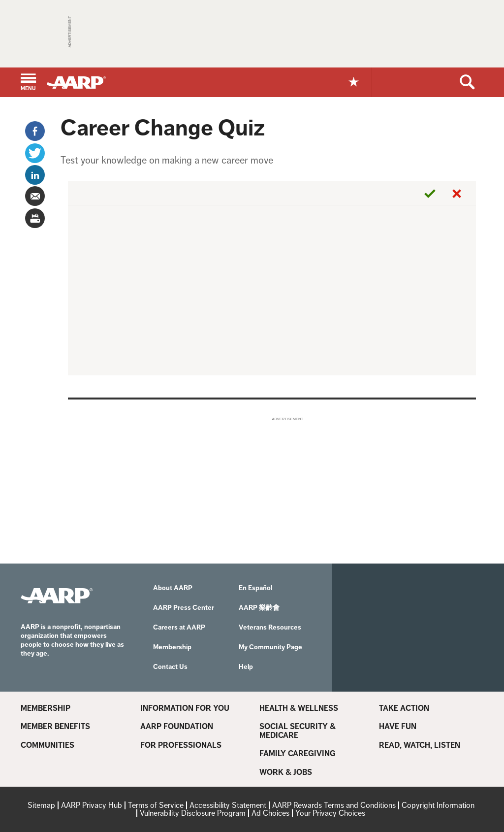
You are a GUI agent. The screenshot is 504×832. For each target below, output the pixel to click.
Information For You (185, 708)
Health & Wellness (299, 708)
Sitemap (41, 805)
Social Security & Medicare (298, 731)
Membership (46, 708)
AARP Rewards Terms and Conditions (334, 805)
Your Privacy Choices (330, 813)
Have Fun (398, 727)
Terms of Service (156, 805)
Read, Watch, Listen (420, 745)
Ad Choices (270, 813)
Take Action (404, 708)
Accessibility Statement (228, 805)
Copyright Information (438, 805)
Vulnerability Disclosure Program (193, 813)
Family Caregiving (298, 754)
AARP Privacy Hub (92, 805)
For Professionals (181, 745)
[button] (28, 83)
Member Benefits (55, 727)
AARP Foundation (177, 727)
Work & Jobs (286, 772)
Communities (47, 745)
